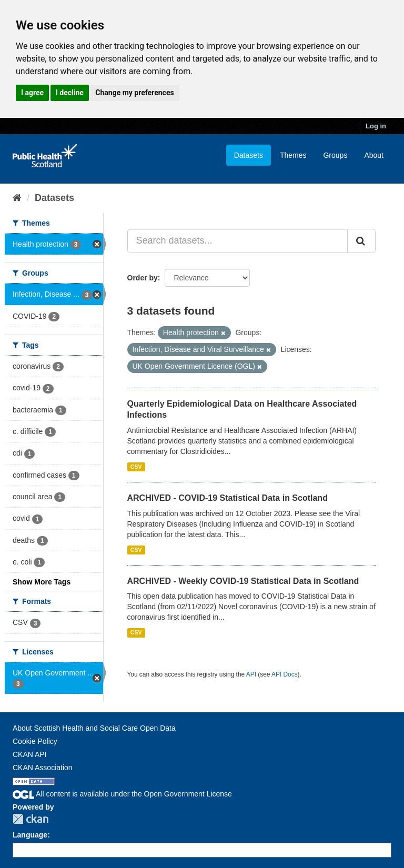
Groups (335, 155)
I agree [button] (32, 93)
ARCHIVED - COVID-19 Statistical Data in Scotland (228, 498)
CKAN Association (43, 768)
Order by (143, 278)
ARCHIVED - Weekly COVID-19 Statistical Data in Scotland (243, 581)
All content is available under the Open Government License (122, 794)
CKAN (31, 819)
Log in (376, 126)
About (374, 155)
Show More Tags (42, 582)
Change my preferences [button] (134, 93)
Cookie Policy (35, 741)
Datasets (249, 155)
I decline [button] (70, 93)
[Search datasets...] (238, 241)
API (251, 674)
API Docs (285, 674)
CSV (136, 467)
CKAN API (30, 754)
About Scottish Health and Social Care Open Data (94, 728)
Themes (293, 155)
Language (30, 835)
